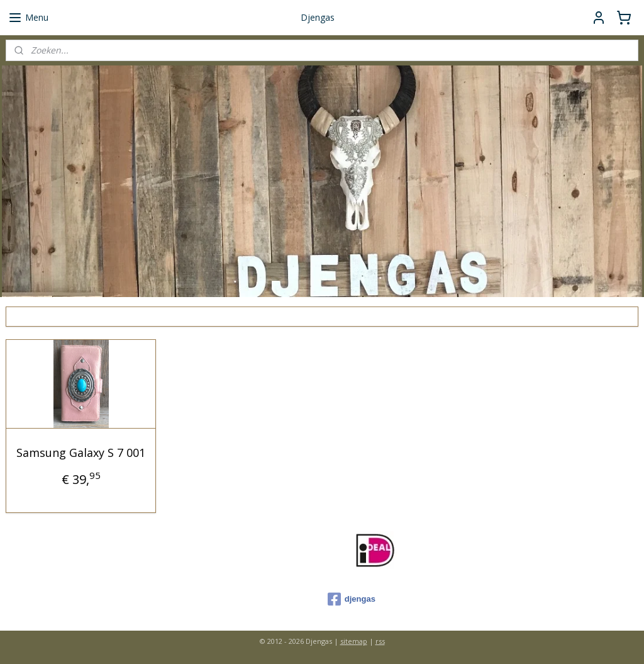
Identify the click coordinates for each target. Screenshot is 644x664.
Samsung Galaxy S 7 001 (81, 453)
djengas (352, 599)
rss (380, 641)
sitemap (354, 641)
